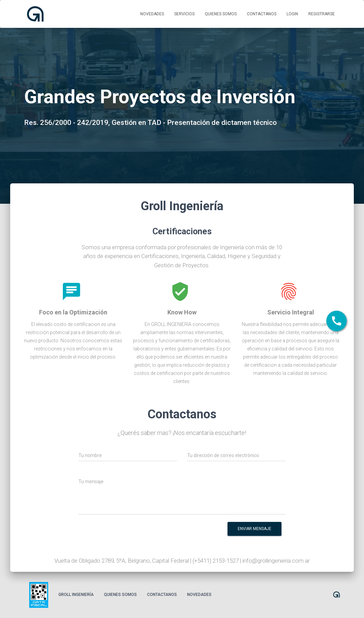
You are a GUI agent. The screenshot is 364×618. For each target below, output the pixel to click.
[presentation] (167, 533)
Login (292, 14)
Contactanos (262, 14)
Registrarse (322, 14)
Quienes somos (221, 14)
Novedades (152, 14)
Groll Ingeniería (76, 595)
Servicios (184, 14)
